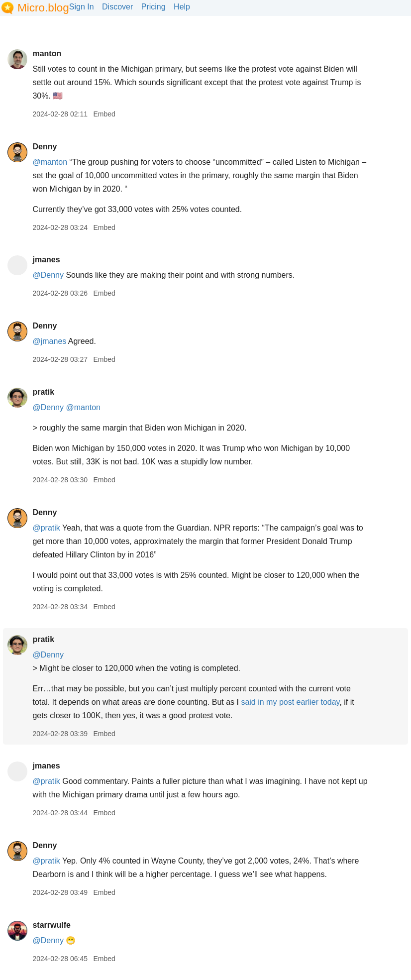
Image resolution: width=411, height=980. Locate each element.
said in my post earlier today (290, 702)
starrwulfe (51, 925)
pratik (43, 392)
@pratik (46, 528)
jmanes (46, 260)
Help (182, 7)
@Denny (48, 275)
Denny (45, 147)
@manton (50, 162)
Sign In (82, 7)
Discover (117, 7)
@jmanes (49, 341)
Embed (104, 114)
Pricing (154, 7)
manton (47, 54)
